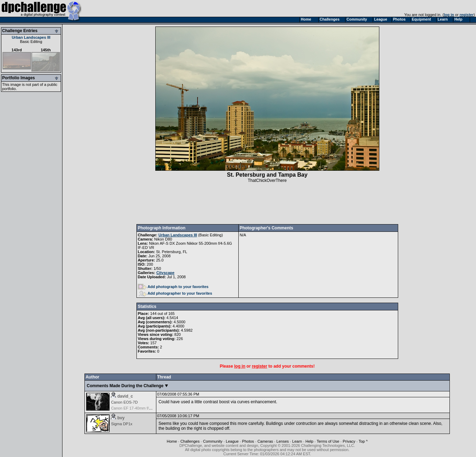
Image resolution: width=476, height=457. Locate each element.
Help (309, 441)
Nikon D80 (163, 239)
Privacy (349, 441)
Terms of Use (328, 441)
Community (213, 441)
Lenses (282, 441)
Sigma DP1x (122, 424)
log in (449, 15)
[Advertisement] (267, 204)
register (467, 15)
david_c (125, 396)
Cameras (265, 441)
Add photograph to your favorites (173, 287)
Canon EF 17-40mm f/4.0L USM (138, 408)
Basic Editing (31, 42)
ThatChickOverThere (267, 180)
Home (172, 441)
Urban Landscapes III (31, 37)
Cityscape (165, 273)
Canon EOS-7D (124, 402)
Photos (248, 441)
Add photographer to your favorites (176, 293)
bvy (121, 418)
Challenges (190, 441)
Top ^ (363, 441)
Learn (297, 441)
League (232, 441)
